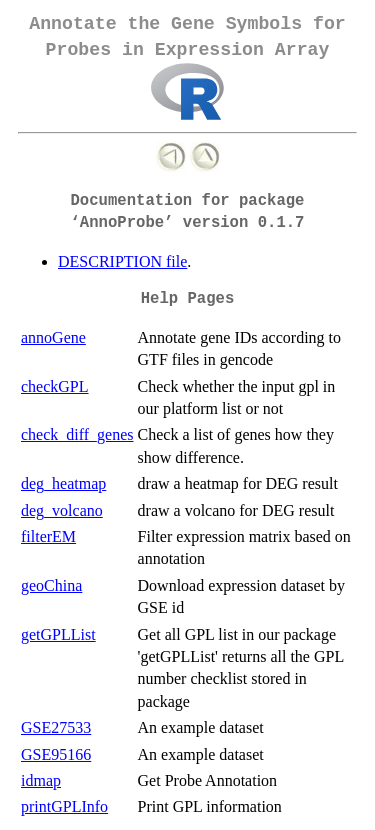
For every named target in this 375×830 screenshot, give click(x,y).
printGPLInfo (64, 806)
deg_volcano (62, 510)
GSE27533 (56, 727)
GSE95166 (56, 754)
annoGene (53, 337)
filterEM (48, 536)
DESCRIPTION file (122, 261)
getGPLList (58, 634)
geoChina (51, 585)
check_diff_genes (77, 434)
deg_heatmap (63, 483)
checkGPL (55, 386)
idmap (41, 780)
